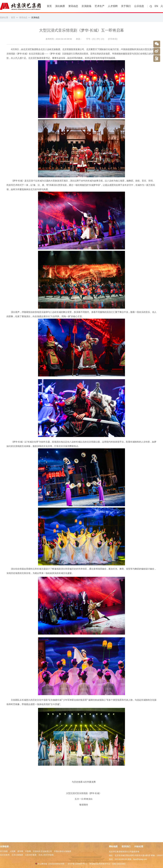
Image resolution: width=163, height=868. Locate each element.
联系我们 (126, 846)
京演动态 (35, 17)
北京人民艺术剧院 (46, 855)
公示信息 (139, 6)
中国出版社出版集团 (62, 851)
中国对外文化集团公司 (42, 851)
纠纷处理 (139, 846)
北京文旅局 (5, 855)
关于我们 (126, 6)
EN (156, 6)
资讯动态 (73, 6)
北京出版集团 (17, 855)
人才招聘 (113, 6)
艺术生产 (100, 6)
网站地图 (113, 846)
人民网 (12, 851)
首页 (49, 6)
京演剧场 (86, 6)
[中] (98, 39)
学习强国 (4, 851)
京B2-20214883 (119, 864)
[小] (102, 39)
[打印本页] (113, 39)
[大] (94, 39)
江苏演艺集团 (31, 855)
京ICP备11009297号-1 (77, 864)
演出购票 (60, 6)
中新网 (28, 851)
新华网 (20, 851)
